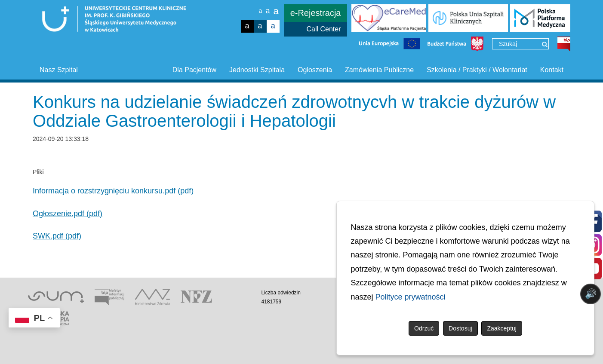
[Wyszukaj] (545, 44)
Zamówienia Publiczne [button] (379, 70)
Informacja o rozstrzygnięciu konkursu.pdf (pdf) (113, 191)
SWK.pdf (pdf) (57, 236)
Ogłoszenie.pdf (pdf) (68, 214)
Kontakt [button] (552, 70)
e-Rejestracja (316, 13)
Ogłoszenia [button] (315, 70)
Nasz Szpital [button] (59, 70)
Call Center (323, 29)
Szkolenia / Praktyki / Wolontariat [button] (477, 70)
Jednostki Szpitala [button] (257, 70)
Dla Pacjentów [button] (194, 70)
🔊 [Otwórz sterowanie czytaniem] (591, 294)
